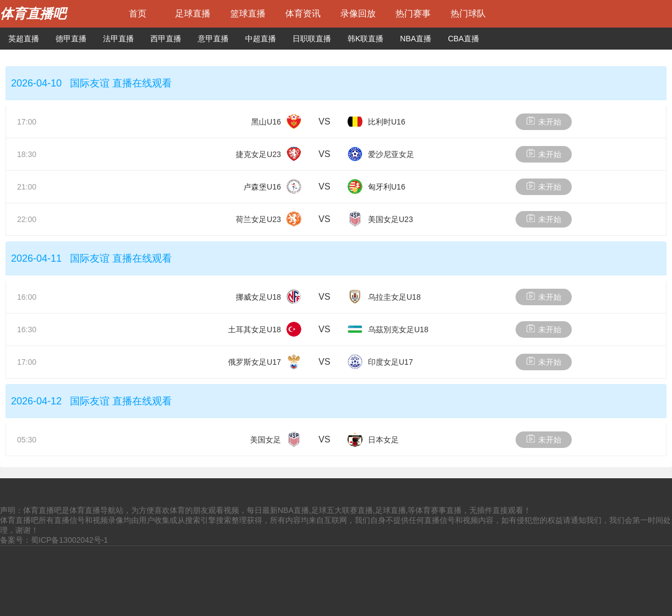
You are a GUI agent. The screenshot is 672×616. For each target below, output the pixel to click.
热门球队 (468, 13)
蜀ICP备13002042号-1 (69, 540)
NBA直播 (416, 39)
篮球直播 (248, 13)
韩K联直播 (365, 39)
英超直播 (24, 39)
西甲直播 (166, 39)
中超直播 (261, 39)
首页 (138, 13)
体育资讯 (303, 13)
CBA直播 (464, 39)
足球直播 (193, 13)
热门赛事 (413, 13)
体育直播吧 (33, 13)
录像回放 (358, 13)
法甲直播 (118, 39)
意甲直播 (213, 39)
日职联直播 (312, 39)
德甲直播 (71, 39)
